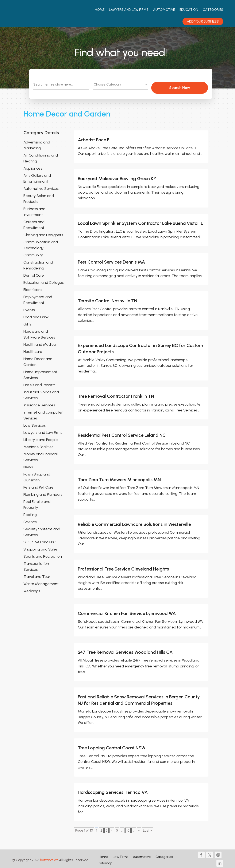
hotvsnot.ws (49, 858)
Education (189, 10)
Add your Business (203, 21)
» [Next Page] (139, 828)
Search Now (190, 85)
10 (128, 828)
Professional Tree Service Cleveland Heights (123, 566)
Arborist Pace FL (95, 137)
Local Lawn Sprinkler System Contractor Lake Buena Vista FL (140, 221)
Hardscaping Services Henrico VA (113, 790)
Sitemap (106, 861)
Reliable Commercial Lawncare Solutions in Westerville (134, 522)
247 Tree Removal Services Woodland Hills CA (125, 650)
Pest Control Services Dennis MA (111, 259)
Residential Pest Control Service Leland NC (122, 433)
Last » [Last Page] (147, 828)
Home (100, 10)
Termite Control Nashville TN (107, 298)
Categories (213, 10)
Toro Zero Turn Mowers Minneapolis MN (119, 477)
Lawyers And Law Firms (129, 10)
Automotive (164, 10)
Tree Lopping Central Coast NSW (112, 745)
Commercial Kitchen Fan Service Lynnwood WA (127, 611)
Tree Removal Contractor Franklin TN (116, 394)
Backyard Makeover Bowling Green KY (117, 176)
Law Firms (121, 855)
